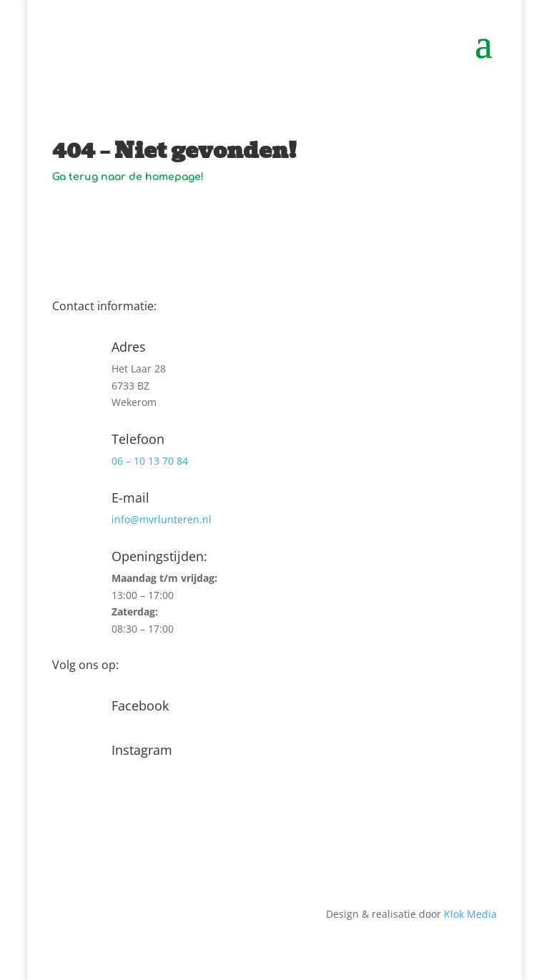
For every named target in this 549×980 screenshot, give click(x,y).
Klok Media (470, 914)
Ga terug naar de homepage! (128, 177)
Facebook (140, 706)
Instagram (142, 750)
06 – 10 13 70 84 (150, 461)
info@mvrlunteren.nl (162, 519)
